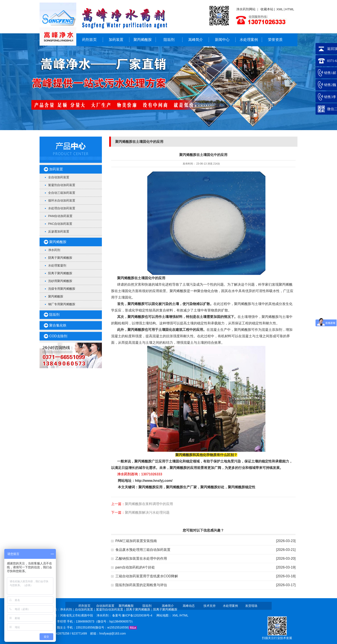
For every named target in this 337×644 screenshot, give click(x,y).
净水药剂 (54, 250)
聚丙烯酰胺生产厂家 (181, 487)
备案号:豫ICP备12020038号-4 (133, 615)
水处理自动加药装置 (62, 208)
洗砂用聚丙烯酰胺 (60, 281)
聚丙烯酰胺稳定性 (242, 487)
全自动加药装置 (59, 177)
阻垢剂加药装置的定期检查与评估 (141, 585)
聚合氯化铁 (58, 325)
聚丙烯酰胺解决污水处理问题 (147, 512)
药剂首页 (89, 40)
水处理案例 (249, 40)
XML (280, 9)
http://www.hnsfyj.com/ (154, 481)
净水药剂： (104, 615)
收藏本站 (267, 9)
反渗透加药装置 (59, 231)
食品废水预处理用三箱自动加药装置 (143, 550)
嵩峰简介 (196, 40)
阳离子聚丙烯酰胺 (60, 273)
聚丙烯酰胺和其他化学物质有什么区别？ (206, 455)
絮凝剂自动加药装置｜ (111, 609)
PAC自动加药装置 (60, 224)
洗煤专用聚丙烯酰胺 (62, 289)
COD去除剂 (58, 336)
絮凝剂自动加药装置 (62, 185)
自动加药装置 (105, 606)
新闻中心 (222, 40)
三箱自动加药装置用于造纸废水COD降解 (147, 576)
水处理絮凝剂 (57, 265)
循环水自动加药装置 (62, 200)
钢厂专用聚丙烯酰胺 (62, 304)
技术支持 (210, 606)
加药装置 (116, 40)
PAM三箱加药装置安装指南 (136, 541)
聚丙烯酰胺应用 (150, 487)
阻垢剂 (169, 40)
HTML (290, 9)
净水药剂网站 (246, 9)
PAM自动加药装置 (60, 216)
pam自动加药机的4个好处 (135, 567)
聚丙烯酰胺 (143, 40)
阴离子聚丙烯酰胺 (60, 258)
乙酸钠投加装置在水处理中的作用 (141, 558)
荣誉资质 (275, 40)
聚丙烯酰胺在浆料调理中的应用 (149, 504)
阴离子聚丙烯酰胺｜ (140, 609)
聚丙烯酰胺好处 (212, 487)
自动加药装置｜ (86, 609)
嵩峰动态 (189, 606)
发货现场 (251, 606)
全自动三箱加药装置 (62, 193)
